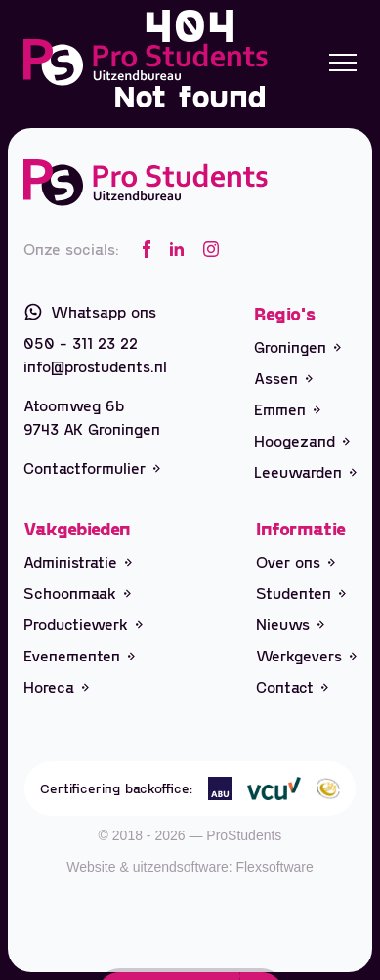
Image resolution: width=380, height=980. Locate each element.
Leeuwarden (305, 471)
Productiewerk (83, 624)
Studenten (301, 593)
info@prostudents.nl (95, 366)
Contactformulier (92, 468)
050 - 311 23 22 (81, 342)
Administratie (78, 561)
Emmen (287, 409)
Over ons (296, 561)
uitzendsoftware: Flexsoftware (223, 867)
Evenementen (79, 655)
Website (91, 867)
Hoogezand (302, 440)
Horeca (56, 686)
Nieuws (290, 624)
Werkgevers (306, 655)
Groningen (297, 346)
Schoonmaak (77, 593)
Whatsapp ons (90, 312)
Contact (292, 686)
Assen (283, 378)
